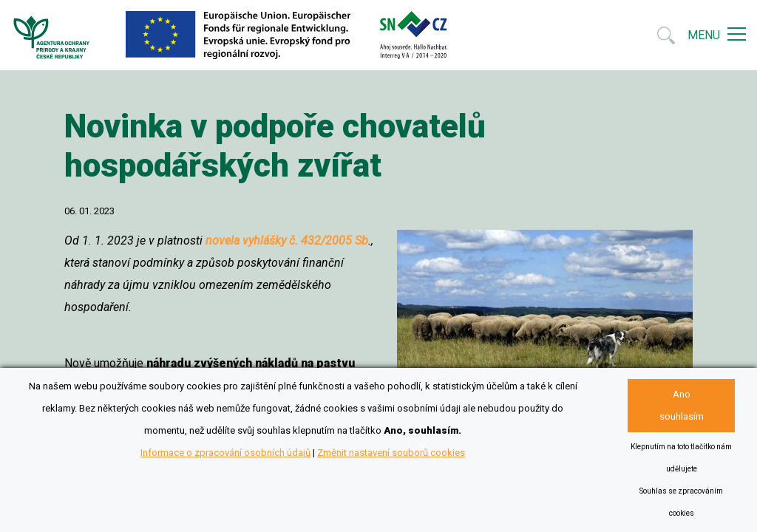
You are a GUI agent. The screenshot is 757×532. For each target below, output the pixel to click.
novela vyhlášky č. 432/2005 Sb (287, 241)
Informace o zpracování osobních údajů (225, 453)
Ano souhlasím (682, 405)
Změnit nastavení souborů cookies (391, 453)
